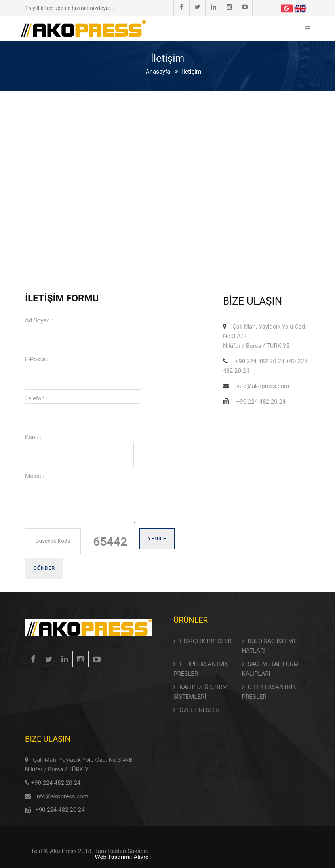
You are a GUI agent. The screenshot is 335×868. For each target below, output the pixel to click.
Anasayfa (158, 72)
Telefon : (36, 398)
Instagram (229, 7)
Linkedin (213, 7)
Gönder (44, 568)
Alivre (141, 857)
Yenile (157, 538)
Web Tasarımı (113, 857)
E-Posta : (37, 359)
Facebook (182, 7)
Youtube (245, 7)
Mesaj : (34, 476)
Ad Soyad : (39, 320)
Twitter (197, 7)
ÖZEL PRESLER (199, 710)
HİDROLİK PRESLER (205, 641)
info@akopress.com (62, 796)
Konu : (33, 437)
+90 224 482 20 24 (56, 783)
